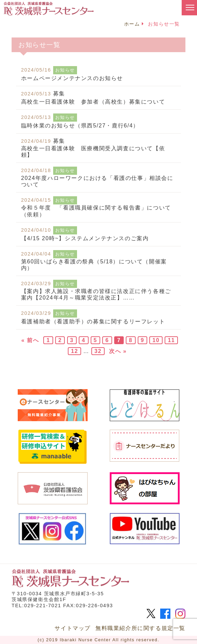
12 (74, 351)
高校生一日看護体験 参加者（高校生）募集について (93, 102)
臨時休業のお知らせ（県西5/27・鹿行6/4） (80, 126)
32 (98, 351)
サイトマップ (73, 628)
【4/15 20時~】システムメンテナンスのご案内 (85, 238)
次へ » (118, 351)
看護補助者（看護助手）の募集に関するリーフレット (93, 321)
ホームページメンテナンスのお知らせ (72, 78)
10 (156, 340)
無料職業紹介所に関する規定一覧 (140, 628)
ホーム (132, 24)
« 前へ (30, 340)
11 (171, 340)
